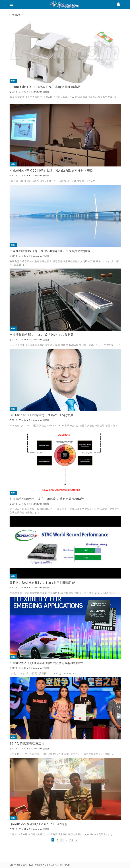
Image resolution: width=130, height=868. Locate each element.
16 (72, 840)
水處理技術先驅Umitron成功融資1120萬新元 (42, 335)
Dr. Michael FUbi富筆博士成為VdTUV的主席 (42, 415)
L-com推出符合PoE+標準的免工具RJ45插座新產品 (45, 87)
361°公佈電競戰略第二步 (27, 743)
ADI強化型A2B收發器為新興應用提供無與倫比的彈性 (46, 663)
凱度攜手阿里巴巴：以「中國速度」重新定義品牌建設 (47, 499)
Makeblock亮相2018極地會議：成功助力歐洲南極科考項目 (51, 170)
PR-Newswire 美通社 (39, 92)
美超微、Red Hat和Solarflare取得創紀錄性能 (42, 582)
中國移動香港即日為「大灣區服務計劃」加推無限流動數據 (50, 251)
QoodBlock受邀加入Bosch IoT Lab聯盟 (39, 824)
